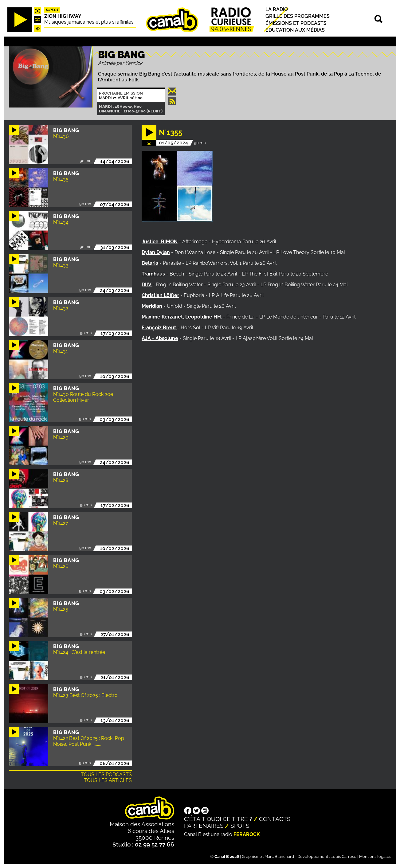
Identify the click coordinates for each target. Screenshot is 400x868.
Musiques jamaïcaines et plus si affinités (89, 22)
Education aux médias (295, 30)
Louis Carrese (343, 856)
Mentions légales (375, 856)
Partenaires (204, 826)
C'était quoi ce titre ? (218, 819)
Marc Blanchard (279, 856)
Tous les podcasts (106, 774)
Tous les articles (108, 780)
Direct (52, 10)
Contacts (275, 819)
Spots (240, 826)
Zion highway (63, 16)
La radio (277, 9)
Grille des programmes (298, 16)
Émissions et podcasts (296, 23)
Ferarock (247, 834)
